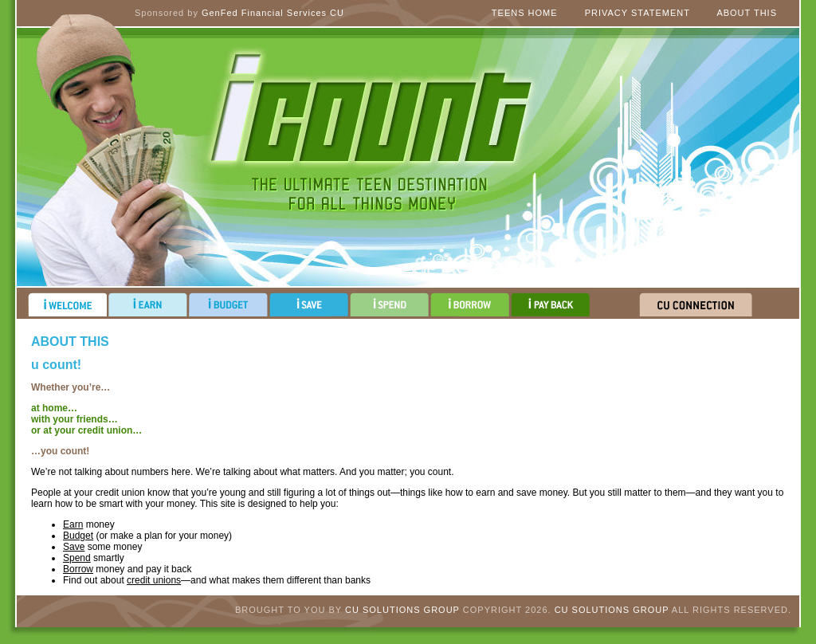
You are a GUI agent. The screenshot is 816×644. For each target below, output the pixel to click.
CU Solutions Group (402, 610)
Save (74, 547)
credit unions (154, 580)
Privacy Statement (637, 13)
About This (747, 13)
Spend (77, 558)
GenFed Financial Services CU (273, 13)
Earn (73, 524)
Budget (78, 536)
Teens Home (525, 13)
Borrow (78, 569)
